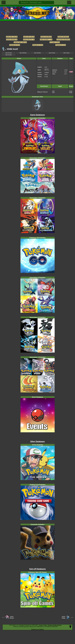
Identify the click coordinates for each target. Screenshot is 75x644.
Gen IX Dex (9, 53)
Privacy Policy (43, 625)
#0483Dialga (63, 617)
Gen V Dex (66, 53)
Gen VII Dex (37, 53)
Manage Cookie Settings (55, 625)
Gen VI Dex (52, 53)
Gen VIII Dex (23, 53)
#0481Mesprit (12, 617)
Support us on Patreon (37, 629)
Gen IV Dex (9, 55)
